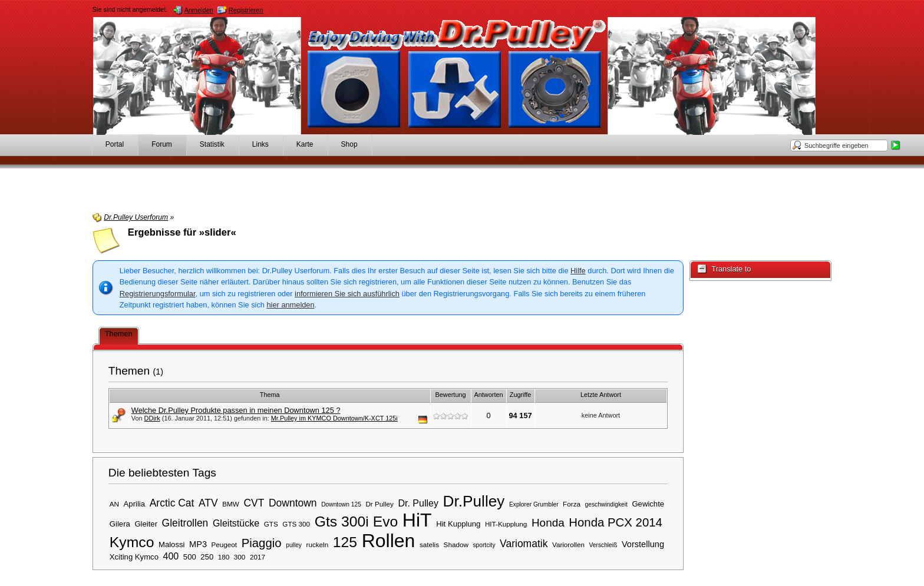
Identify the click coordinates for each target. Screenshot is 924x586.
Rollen (389, 541)
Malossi (172, 544)
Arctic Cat (172, 503)
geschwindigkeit (606, 504)
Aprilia (134, 504)
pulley (294, 545)
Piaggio (262, 543)
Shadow (456, 544)
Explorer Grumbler (534, 504)
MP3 (198, 544)
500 (190, 557)
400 (171, 556)
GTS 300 (296, 524)
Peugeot (225, 544)
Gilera (120, 524)
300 (240, 557)
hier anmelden (290, 305)
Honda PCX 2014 (616, 522)
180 (224, 557)
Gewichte (648, 504)
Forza (572, 504)
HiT (417, 520)
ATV (208, 503)
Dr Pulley (379, 504)
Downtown (293, 503)
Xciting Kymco (134, 557)
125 (345, 542)
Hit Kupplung (458, 524)
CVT (254, 503)
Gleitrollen (185, 523)
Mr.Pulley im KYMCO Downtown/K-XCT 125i (334, 418)
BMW (231, 504)
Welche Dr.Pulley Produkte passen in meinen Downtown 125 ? (236, 410)
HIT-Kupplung (506, 524)
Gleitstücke (236, 523)
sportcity (484, 545)
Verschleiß (603, 545)
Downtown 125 (341, 504)
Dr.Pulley (474, 501)
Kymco (132, 542)
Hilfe (578, 271)
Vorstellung (643, 544)
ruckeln (318, 544)
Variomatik (524, 544)
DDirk (152, 418)
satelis (429, 544)
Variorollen (568, 544)
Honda (548, 523)
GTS (271, 524)
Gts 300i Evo (357, 522)
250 (207, 557)
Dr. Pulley (418, 503)
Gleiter (146, 524)
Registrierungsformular (158, 294)
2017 (258, 557)
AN (114, 504)
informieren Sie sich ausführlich (347, 294)
